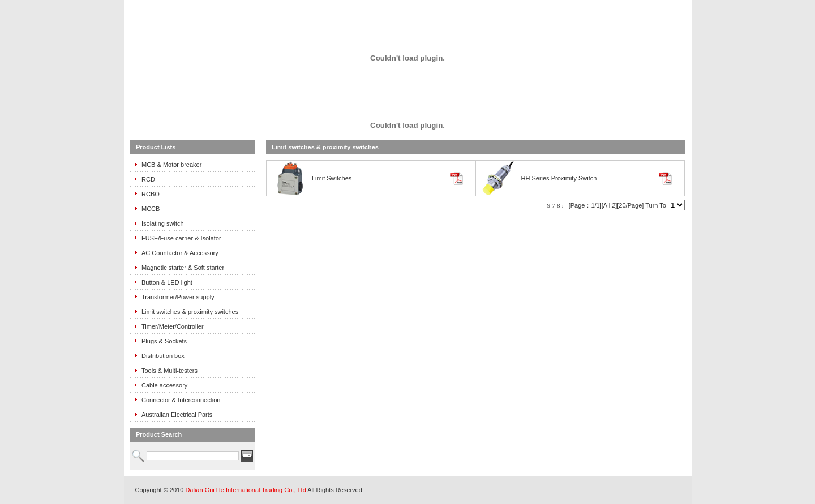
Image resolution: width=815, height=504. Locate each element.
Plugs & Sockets (164, 341)
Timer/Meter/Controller (173, 326)
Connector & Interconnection (181, 400)
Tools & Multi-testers (170, 371)
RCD (148, 179)
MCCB (151, 209)
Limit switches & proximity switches (190, 312)
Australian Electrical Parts (177, 415)
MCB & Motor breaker (171, 165)
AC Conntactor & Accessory (180, 253)
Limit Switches (332, 178)
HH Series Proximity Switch (559, 178)
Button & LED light (167, 282)
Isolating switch (163, 223)
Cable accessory (164, 385)
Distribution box (163, 356)
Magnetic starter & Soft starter (183, 268)
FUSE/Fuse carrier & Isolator (181, 238)
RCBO (151, 194)
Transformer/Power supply (178, 297)
